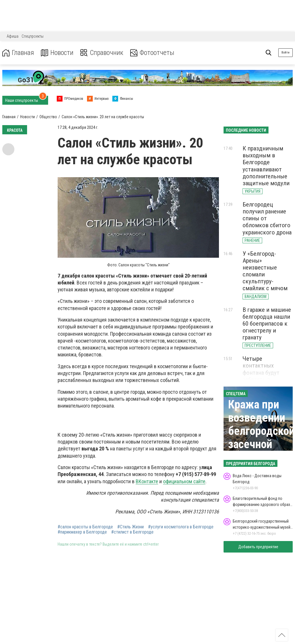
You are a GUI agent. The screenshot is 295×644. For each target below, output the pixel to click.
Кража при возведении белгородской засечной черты (261, 431)
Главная (18, 53)
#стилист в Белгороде (132, 532)
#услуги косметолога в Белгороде (181, 527)
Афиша (13, 36)
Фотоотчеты (152, 53)
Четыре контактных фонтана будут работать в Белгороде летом (265, 373)
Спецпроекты (33, 36)
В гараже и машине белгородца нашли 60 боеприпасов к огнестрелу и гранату (267, 324)
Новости (57, 53)
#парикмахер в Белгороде (82, 532)
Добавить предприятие (258, 547)
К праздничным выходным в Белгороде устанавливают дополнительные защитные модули (266, 166)
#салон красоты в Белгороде (85, 527)
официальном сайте (184, 481)
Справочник (102, 53)
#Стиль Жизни (131, 527)
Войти (285, 52)
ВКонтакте (147, 481)
